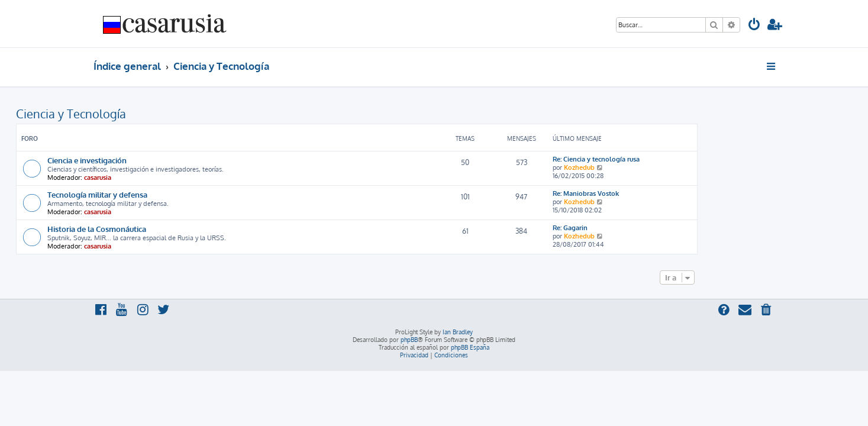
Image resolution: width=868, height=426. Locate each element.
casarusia (175, 177)
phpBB (409, 340)
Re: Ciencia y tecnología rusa (674, 159)
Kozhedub (657, 167)
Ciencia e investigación (164, 160)
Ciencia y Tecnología (149, 114)
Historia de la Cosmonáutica (174, 229)
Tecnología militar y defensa (175, 194)
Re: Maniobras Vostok (663, 193)
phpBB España (470, 347)
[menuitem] (754, 26)
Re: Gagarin (648, 228)
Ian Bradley (458, 332)
